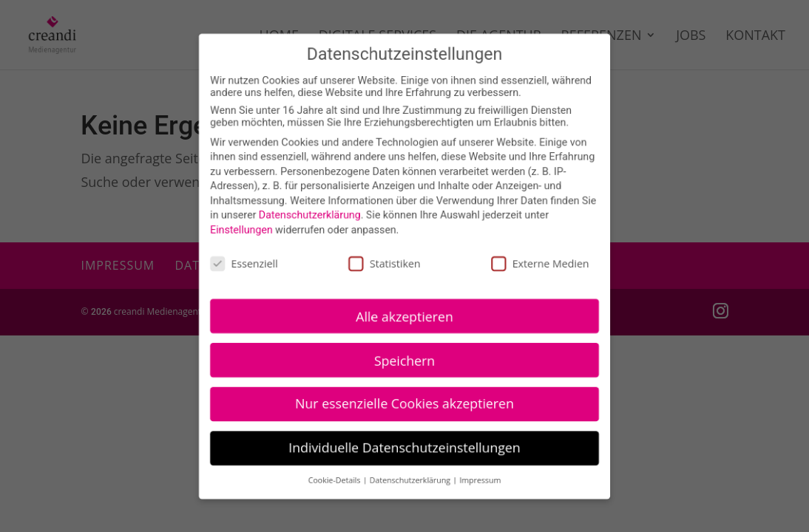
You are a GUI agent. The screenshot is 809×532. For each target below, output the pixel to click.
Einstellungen (243, 230)
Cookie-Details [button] (336, 478)
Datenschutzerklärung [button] (411, 478)
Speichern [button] (404, 358)
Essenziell (246, 263)
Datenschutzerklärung (311, 215)
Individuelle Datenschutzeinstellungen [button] (404, 446)
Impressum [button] (479, 478)
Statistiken (385, 263)
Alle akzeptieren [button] (404, 315)
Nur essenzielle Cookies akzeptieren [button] (405, 402)
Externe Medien (539, 263)
